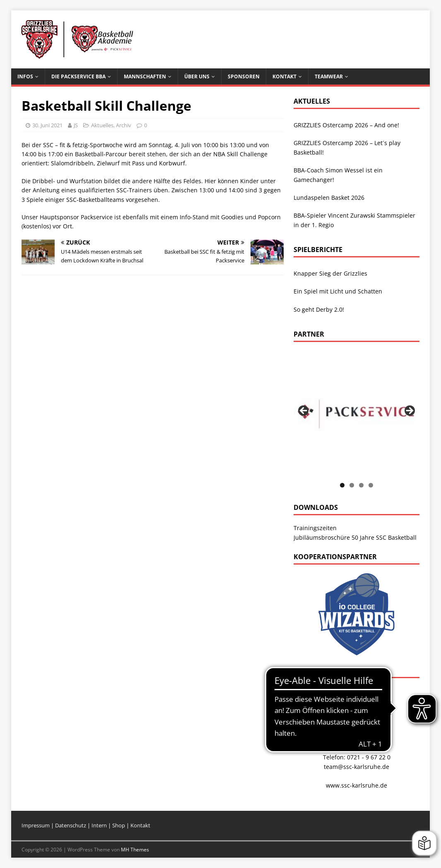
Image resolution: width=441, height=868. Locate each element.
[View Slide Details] (357, 413)
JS (76, 125)
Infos (25, 76)
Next (409, 411)
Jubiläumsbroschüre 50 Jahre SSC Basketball (355, 537)
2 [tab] (352, 485)
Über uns (197, 76)
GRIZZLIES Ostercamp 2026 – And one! (346, 125)
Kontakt (284, 76)
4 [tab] (371, 485)
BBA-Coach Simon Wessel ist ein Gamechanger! (338, 175)
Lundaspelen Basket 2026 (329, 198)
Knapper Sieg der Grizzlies (330, 273)
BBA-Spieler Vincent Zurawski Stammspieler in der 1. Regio (354, 220)
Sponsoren (244, 76)
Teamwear (329, 76)
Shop (119, 825)
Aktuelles (102, 125)
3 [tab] (361, 485)
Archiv (124, 125)
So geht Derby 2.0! (319, 309)
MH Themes (135, 850)
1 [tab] (342, 485)
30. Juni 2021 (47, 125)
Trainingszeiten (315, 528)
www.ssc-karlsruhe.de (357, 785)
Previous (304, 411)
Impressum (36, 825)
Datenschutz (71, 825)
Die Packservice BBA (78, 76)
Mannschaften (145, 76)
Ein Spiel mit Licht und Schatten (338, 291)
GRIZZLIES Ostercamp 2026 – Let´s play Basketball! (347, 147)
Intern (100, 825)
